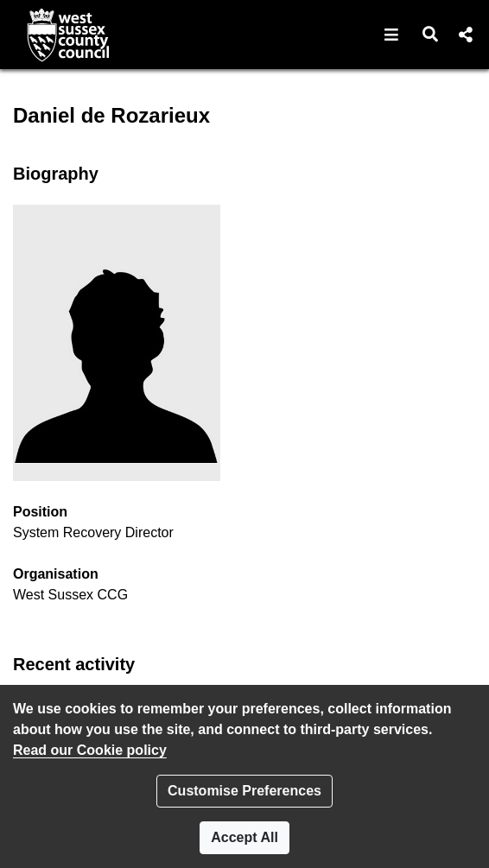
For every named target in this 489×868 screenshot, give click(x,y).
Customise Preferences (244, 791)
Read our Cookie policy (90, 750)
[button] (392, 35)
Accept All (244, 837)
